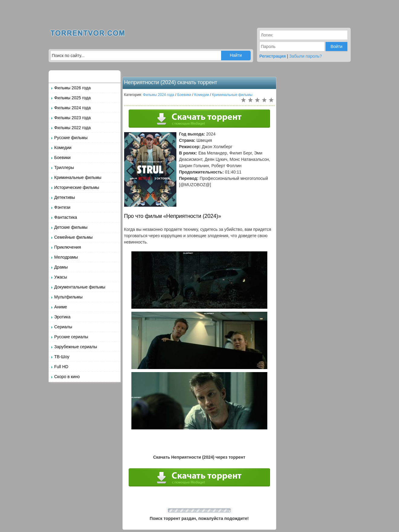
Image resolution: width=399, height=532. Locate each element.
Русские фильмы (71, 138)
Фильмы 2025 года (73, 98)
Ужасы (61, 277)
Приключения (68, 247)
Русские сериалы (71, 337)
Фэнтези (63, 207)
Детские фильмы (71, 227)
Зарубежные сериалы (76, 347)
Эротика (63, 317)
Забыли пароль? (306, 56)
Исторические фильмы (77, 187)
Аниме (61, 307)
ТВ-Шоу (62, 357)
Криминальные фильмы (78, 177)
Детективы (65, 197)
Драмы (61, 267)
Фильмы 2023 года (73, 118)
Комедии (63, 148)
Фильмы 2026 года (73, 88)
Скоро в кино (67, 377)
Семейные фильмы (74, 237)
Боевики (63, 158)
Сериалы (63, 327)
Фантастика (66, 217)
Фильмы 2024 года (73, 108)
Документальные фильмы (80, 287)
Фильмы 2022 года (73, 128)
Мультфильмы (69, 297)
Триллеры (64, 167)
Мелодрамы (66, 257)
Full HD (61, 367)
